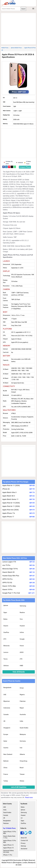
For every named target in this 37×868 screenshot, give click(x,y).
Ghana (22, 781)
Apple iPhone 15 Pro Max (10, 841)
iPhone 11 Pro (8, 855)
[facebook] (22, 834)
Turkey (6, 781)
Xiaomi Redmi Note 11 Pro (9, 837)
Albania (22, 754)
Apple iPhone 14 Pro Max (10, 832)
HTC (5, 639)
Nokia (5, 619)
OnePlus (6, 632)
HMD (21, 666)
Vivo (21, 619)
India (21, 721)
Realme (22, 612)
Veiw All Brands (19, 672)
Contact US (24, 840)
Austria (6, 748)
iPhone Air (6, 489)
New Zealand (8, 754)
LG (22, 818)
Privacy (23, 843)
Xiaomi (6, 626)
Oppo (5, 612)
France (6, 774)
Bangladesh (7, 688)
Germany (23, 741)
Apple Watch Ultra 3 (9, 492)
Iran (21, 748)
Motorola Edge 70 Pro (10, 569)
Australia (23, 714)
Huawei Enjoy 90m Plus (11, 576)
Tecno (6, 659)
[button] (4, 167)
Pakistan (23, 701)
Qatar (5, 741)
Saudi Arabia (24, 728)
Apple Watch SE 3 (9, 496)
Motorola (6, 646)
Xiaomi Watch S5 (8, 572)
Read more (29, 798)
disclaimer (24, 849)
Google (22, 639)
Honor (22, 646)
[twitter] (26, 834)
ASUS (22, 652)
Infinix (22, 632)
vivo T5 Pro (6, 565)
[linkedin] (30, 834)
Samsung (23, 606)
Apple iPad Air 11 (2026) (11, 485)
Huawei (22, 626)
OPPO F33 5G (7, 583)
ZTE (21, 659)
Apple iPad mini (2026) (11, 510)
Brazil (22, 768)
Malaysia (23, 734)
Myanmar (7, 701)
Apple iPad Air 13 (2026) (11, 503)
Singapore (7, 728)
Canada (6, 714)
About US (24, 838)
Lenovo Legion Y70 (9, 562)
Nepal (22, 708)
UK (4, 721)
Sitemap (23, 846)
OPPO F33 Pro (7, 579)
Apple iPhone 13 (8, 845)
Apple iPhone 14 (8, 848)
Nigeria (22, 695)
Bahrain (6, 761)
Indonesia (7, 708)
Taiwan (22, 774)
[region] (19, 28)
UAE (5, 695)
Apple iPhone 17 (8, 517)
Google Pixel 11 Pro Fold (11, 593)
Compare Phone (25, 167)
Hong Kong (23, 761)
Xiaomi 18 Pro (7, 590)
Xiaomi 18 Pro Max (9, 586)
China (5, 768)
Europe (6, 734)
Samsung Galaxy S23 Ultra (8, 851)
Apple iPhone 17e (9, 513)
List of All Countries (19, 787)
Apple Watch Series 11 (10, 499)
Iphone (6, 605)
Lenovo (6, 652)
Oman (22, 688)
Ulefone (6, 666)
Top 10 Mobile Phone (9, 828)
